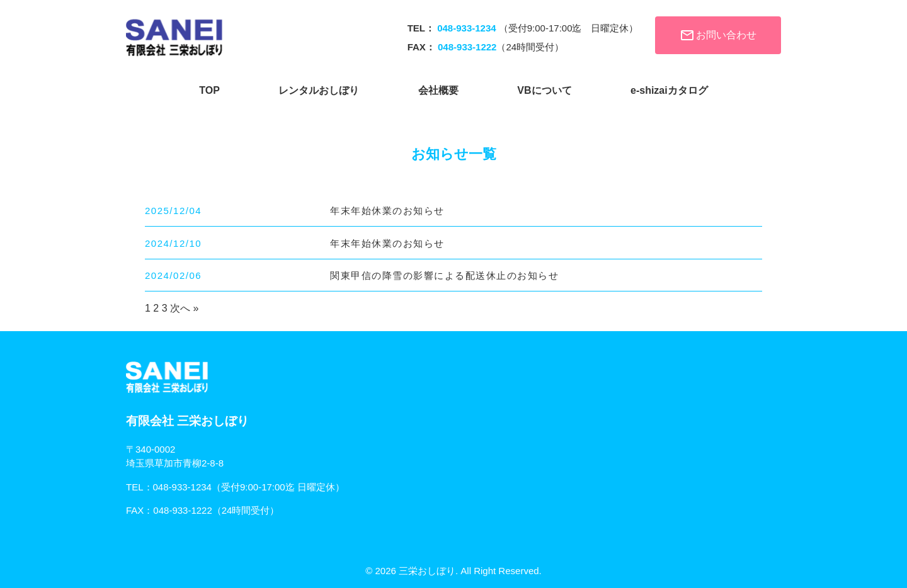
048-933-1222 (182, 510)
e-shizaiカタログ (669, 90)
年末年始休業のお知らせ (387, 211)
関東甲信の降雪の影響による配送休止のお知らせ (444, 275)
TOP (209, 90)
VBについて (544, 90)
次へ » (184, 308)
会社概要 (438, 90)
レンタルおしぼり (319, 90)
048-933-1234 (182, 487)
